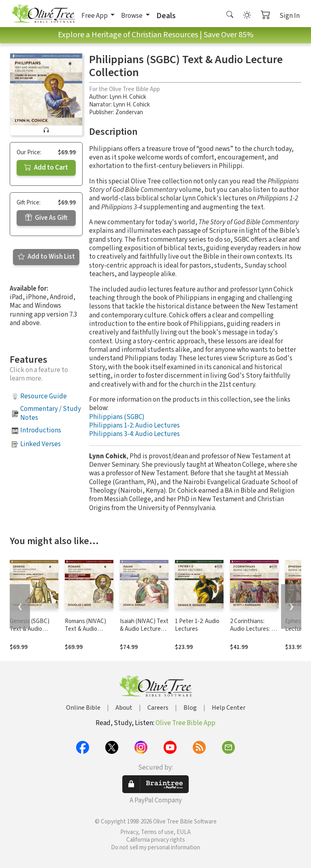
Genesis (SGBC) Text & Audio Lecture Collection (33, 629)
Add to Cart (46, 168)
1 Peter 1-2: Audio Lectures (197, 625)
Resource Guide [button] (44, 396)
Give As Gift (46, 218)
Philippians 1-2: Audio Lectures (134, 425)
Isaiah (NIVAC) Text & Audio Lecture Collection (144, 629)
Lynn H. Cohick (128, 97)
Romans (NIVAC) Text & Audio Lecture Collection (88, 629)
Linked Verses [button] (40, 444)
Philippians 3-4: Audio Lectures (134, 434)
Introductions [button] (41, 430)
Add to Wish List (46, 257)
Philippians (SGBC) (117, 417)
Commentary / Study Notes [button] (51, 413)
